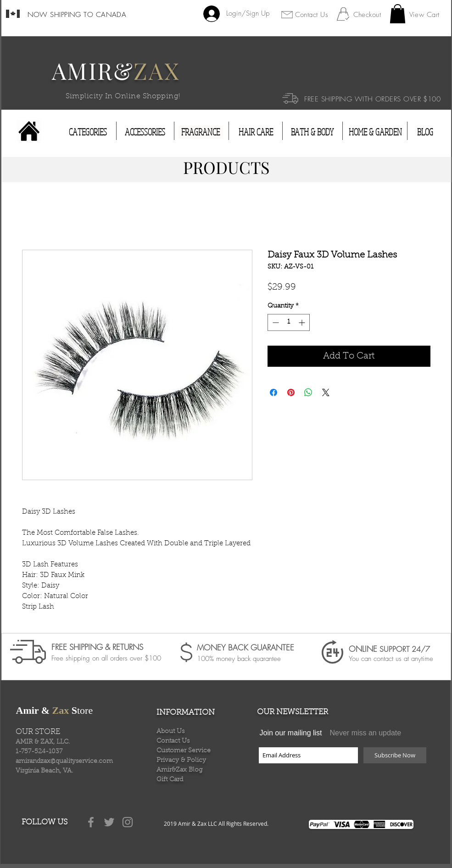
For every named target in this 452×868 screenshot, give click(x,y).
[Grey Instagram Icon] (128, 822)
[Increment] (303, 322)
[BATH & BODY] (312, 132)
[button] (398, 14)
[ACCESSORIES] (145, 132)
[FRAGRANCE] (201, 132)
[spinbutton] (289, 322)
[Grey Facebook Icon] (91, 822)
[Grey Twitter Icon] (109, 822)
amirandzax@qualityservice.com (64, 762)
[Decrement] (275, 322)
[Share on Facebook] (273, 392)
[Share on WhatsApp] (308, 392)
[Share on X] (326, 392)
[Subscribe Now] (395, 755)
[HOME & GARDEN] (375, 132)
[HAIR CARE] (256, 132)
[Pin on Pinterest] (291, 392)
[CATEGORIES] (88, 132)
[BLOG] (425, 132)
